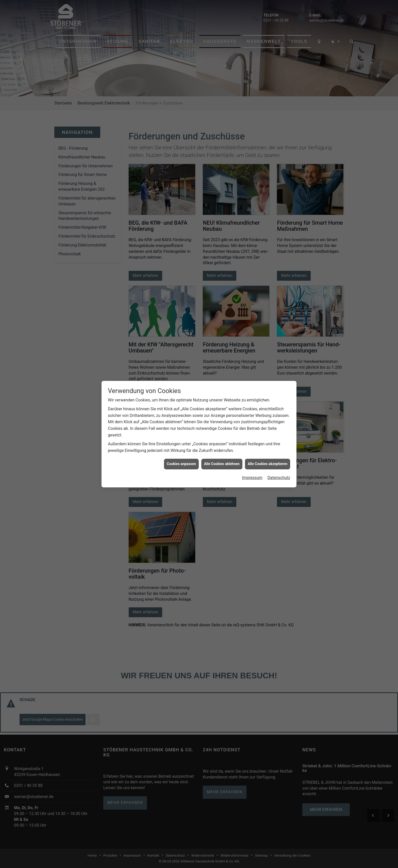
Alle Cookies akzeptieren (268, 464)
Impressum (252, 478)
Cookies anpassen (181, 464)
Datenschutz (279, 478)
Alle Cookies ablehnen (222, 464)
